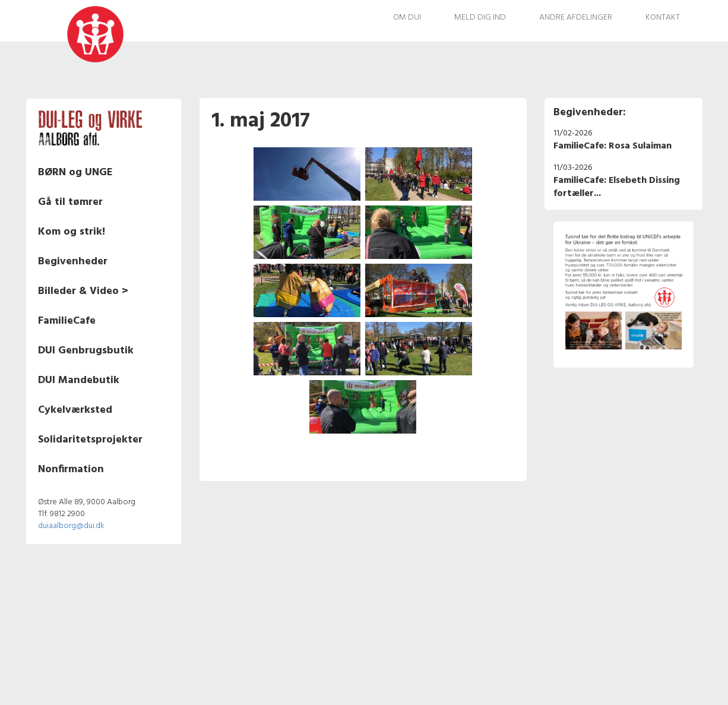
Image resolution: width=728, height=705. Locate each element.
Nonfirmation (71, 470)
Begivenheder (73, 262)
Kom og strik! (72, 232)
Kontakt (663, 18)
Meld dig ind (480, 18)
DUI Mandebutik (79, 380)
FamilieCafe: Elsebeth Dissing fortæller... (617, 187)
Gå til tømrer (70, 202)
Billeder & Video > (83, 291)
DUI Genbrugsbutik (86, 351)
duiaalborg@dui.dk (71, 526)
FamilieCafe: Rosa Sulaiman (613, 146)
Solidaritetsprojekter (90, 440)
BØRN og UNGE (75, 173)
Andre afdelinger (576, 18)
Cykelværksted (75, 410)
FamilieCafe (67, 321)
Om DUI (407, 18)
